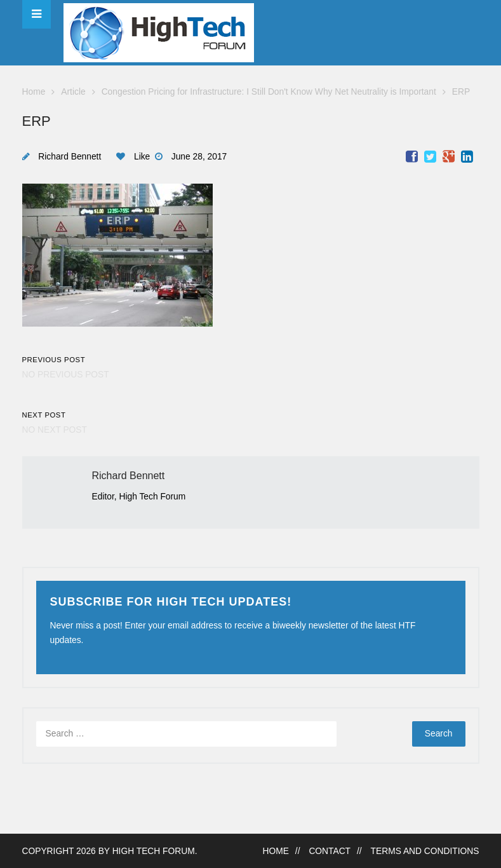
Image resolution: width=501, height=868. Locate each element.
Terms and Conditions (425, 851)
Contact (330, 851)
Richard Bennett (70, 157)
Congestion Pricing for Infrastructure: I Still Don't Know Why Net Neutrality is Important (269, 92)
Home (34, 92)
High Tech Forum (154, 851)
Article (73, 92)
